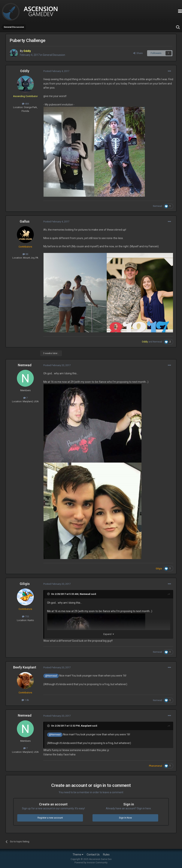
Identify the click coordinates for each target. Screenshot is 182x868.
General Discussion (54, 55)
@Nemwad (51, 676)
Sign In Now (125, 818)
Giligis (25, 584)
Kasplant (86, 726)
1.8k (25, 700)
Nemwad (158, 206)
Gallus (25, 221)
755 (25, 616)
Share (138, 53)
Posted (56, 71)
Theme (78, 855)
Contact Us (93, 855)
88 (25, 254)
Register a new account (50, 818)
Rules (106, 855)
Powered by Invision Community (91, 863)
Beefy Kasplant (25, 667)
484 (25, 104)
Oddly (25, 71)
